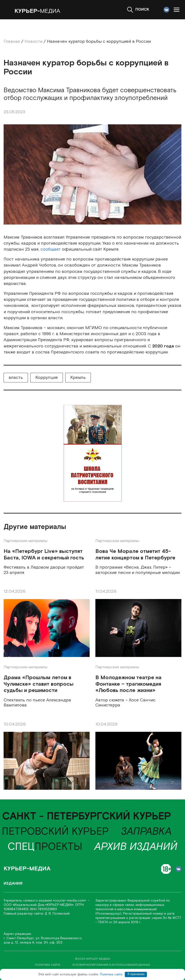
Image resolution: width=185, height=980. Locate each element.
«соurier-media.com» (70, 901)
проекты (45, 847)
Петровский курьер (55, 832)
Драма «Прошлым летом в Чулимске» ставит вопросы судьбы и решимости (39, 684)
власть (16, 377)
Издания (13, 884)
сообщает (51, 249)
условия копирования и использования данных (111, 965)
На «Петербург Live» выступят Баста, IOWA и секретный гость (44, 555)
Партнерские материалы (26, 541)
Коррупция (47, 377)
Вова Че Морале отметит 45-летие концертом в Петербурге (135, 555)
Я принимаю (136, 974)
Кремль (78, 377)
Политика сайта (111, 974)
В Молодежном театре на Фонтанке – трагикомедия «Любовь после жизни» (129, 684)
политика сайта (48, 965)
